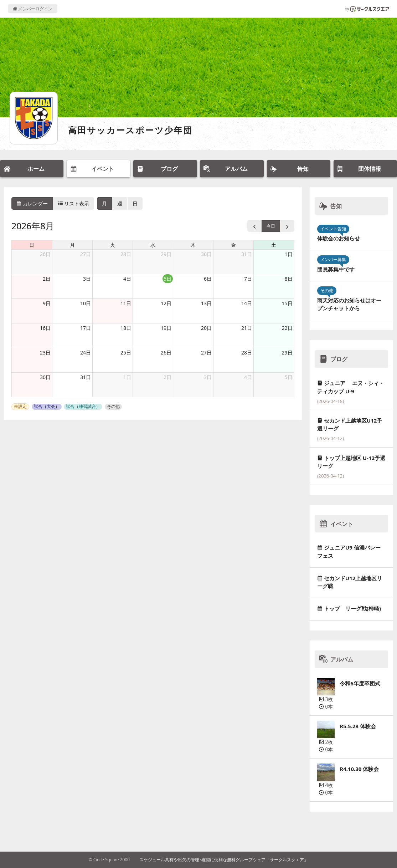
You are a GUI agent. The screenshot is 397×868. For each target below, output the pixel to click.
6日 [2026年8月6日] (208, 279)
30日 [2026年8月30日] (45, 377)
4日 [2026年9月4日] (248, 377)
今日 (271, 226)
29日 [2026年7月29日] (166, 254)
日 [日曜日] (32, 245)
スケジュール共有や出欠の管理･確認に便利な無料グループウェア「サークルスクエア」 (224, 860)
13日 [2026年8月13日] (206, 303)
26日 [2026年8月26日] (166, 353)
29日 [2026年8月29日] (287, 353)
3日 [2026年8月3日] (87, 279)
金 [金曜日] (233, 245)
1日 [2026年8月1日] (289, 254)
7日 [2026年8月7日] (248, 279)
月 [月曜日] (72, 245)
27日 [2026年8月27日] (206, 353)
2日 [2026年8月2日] (47, 279)
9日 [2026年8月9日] (47, 303)
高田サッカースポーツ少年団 (130, 130)
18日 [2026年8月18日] (126, 328)
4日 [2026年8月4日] (127, 279)
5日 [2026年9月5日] (289, 377)
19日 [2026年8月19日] (166, 328)
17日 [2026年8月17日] (86, 328)
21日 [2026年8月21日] (247, 328)
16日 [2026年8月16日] (45, 328)
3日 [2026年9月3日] (208, 377)
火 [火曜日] (113, 245)
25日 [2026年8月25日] (126, 353)
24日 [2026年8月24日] (86, 353)
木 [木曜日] (193, 245)
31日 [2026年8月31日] (86, 377)
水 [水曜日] (153, 245)
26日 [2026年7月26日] (45, 254)
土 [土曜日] (274, 245)
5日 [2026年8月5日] (167, 279)
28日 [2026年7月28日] (126, 254)
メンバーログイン (33, 9)
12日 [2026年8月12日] (166, 303)
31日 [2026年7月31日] (247, 254)
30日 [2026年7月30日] (206, 254)
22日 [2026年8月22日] (287, 328)
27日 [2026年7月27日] (86, 254)
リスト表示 (74, 203)
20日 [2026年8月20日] (206, 328)
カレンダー (32, 203)
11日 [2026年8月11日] (126, 303)
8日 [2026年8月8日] (289, 279)
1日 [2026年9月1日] (127, 377)
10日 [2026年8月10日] (86, 303)
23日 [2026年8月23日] (45, 353)
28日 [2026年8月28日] (247, 353)
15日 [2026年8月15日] (287, 303)
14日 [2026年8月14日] (247, 303)
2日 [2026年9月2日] (167, 377)
